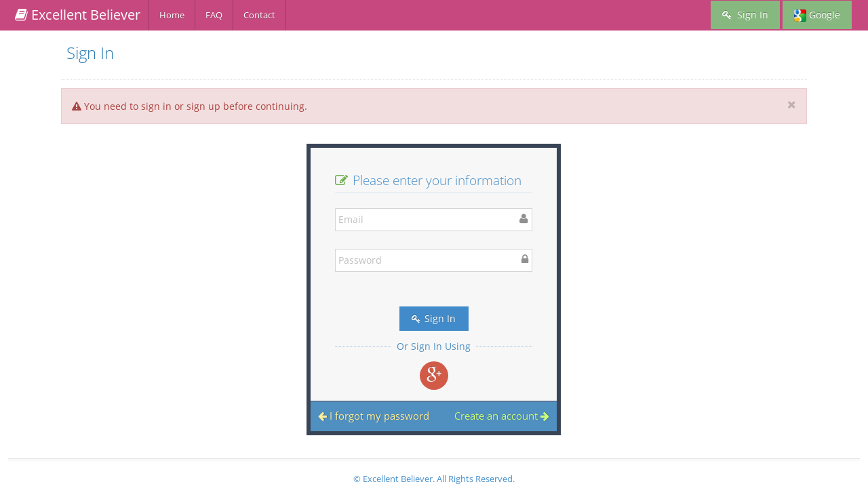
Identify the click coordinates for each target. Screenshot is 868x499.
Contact (259, 15)
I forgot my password (374, 416)
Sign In (745, 15)
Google (817, 15)
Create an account (502, 416)
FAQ (214, 15)
